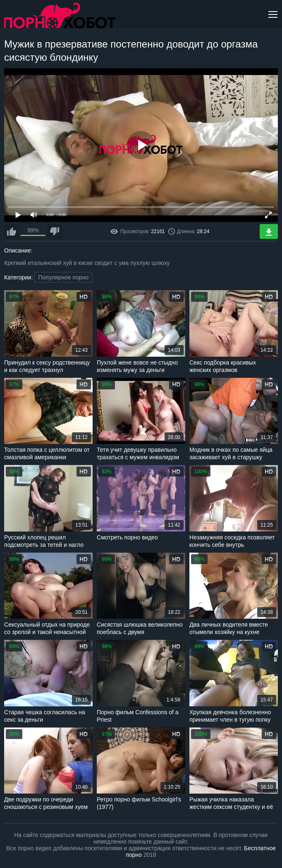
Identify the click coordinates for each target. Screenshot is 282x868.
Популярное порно (63, 277)
